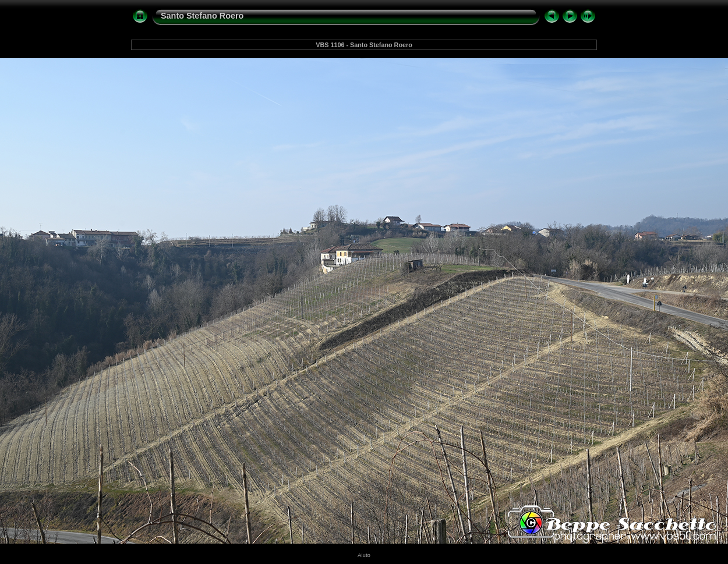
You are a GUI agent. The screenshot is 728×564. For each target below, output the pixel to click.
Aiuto (364, 555)
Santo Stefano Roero (202, 16)
